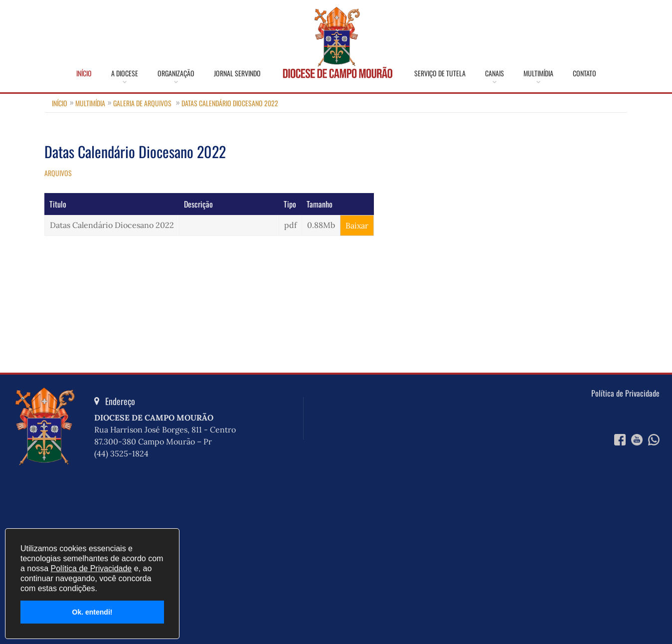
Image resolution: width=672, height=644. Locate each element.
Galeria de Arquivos (142, 103)
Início (84, 73)
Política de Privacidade (625, 393)
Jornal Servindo (237, 73)
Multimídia (538, 73)
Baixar (357, 225)
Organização (176, 73)
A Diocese (125, 73)
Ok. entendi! (92, 612)
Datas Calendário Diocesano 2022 (230, 103)
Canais (495, 73)
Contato (585, 73)
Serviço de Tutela (440, 73)
